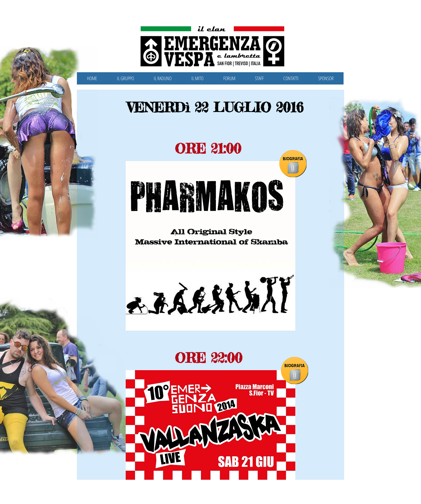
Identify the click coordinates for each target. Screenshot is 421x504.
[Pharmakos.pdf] (293, 169)
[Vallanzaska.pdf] (295, 376)
